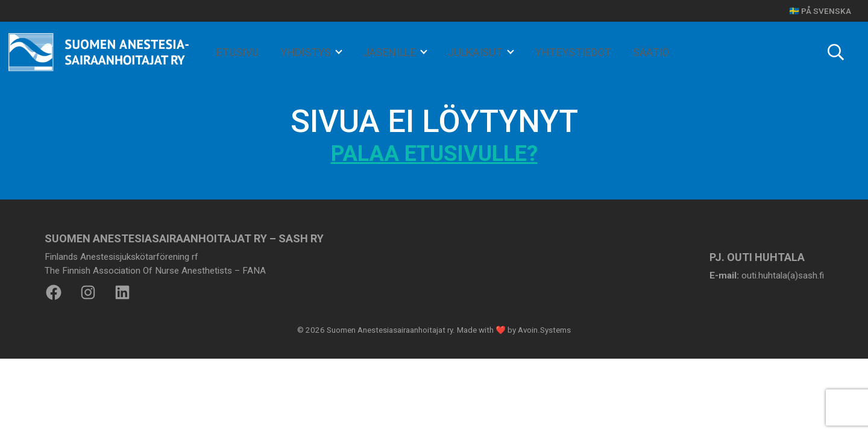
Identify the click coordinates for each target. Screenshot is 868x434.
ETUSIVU (237, 52)
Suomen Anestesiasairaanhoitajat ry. (391, 330)
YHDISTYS (307, 52)
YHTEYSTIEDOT (573, 52)
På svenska (826, 11)
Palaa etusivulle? (434, 154)
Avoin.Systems (544, 330)
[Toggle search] (836, 52)
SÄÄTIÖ (651, 52)
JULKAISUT (476, 52)
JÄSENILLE (391, 52)
